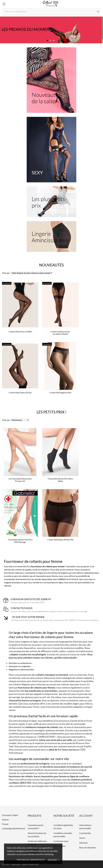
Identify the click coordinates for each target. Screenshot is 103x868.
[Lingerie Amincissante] (51, 236)
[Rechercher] (98, 12)
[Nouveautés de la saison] (51, 80)
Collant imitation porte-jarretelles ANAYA (60, 333)
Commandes (85, 833)
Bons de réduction (88, 847)
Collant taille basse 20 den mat (60, 540)
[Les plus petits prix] (51, 202)
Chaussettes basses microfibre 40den (60, 480)
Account (86, 816)
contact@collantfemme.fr (14, 828)
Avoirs (82, 838)
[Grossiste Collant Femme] (51, 4)
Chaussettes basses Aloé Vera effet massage (20, 541)
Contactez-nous (61, 841)
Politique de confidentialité (31, 860)
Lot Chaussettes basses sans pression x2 (20, 480)
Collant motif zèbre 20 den (20, 393)
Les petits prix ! (52, 412)
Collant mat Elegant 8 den (60, 393)
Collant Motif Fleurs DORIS (20, 332)
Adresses (83, 843)
